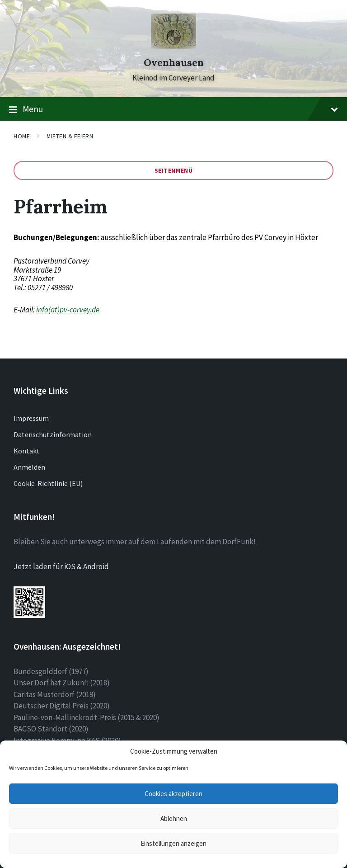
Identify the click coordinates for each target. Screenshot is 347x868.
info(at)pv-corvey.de (68, 310)
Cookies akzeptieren (173, 794)
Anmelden (29, 467)
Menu (173, 109)
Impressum (31, 418)
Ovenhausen (174, 63)
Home (22, 136)
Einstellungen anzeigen (173, 843)
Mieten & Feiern (70, 136)
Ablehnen (174, 818)
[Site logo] (173, 46)
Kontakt (27, 451)
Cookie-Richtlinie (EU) (48, 483)
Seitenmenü (174, 170)
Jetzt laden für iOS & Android (61, 566)
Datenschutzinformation (53, 434)
